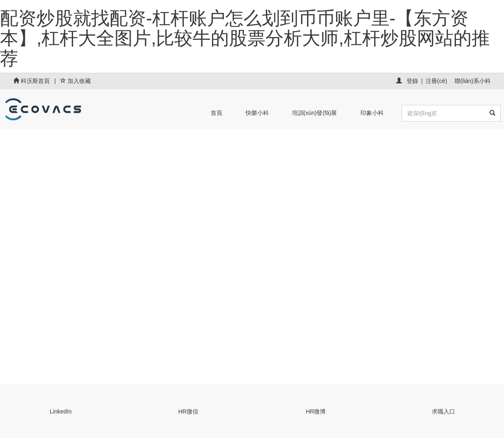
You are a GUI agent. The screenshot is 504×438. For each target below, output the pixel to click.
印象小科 (372, 113)
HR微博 (316, 411)
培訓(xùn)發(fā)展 (315, 113)
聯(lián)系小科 (473, 81)
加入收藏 (75, 81)
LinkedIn (61, 411)
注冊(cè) (436, 81)
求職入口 (443, 411)
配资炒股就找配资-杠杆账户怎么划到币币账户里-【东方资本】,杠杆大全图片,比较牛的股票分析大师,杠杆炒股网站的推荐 (245, 38)
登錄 (412, 81)
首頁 (217, 113)
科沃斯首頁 (32, 81)
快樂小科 (257, 113)
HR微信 (188, 411)
